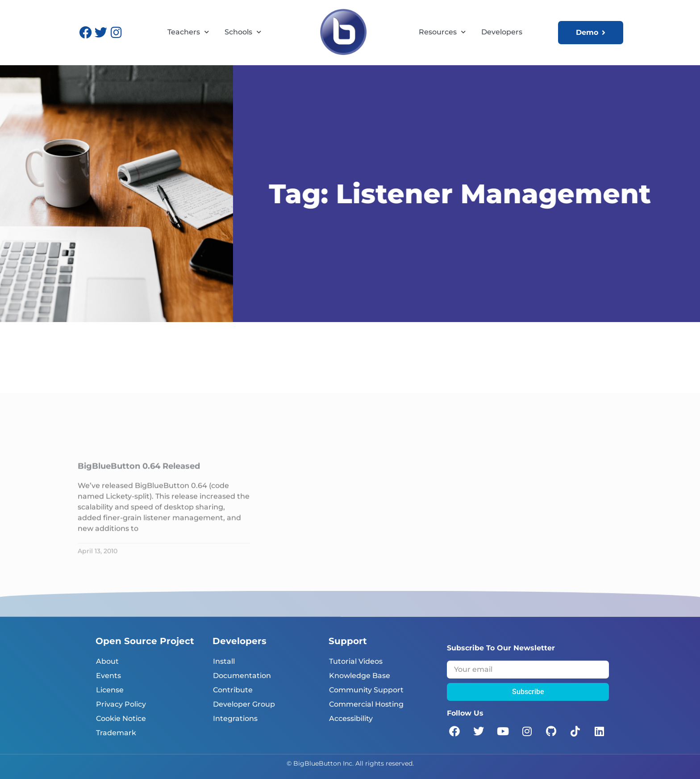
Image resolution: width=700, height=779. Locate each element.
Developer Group (244, 704)
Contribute (233, 690)
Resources (442, 32)
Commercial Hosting (366, 704)
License (110, 690)
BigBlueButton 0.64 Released (139, 540)
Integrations (235, 718)
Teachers (188, 32)
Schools (243, 32)
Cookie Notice (121, 718)
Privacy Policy (121, 704)
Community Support (366, 690)
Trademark (116, 733)
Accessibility (351, 718)
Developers (502, 32)
